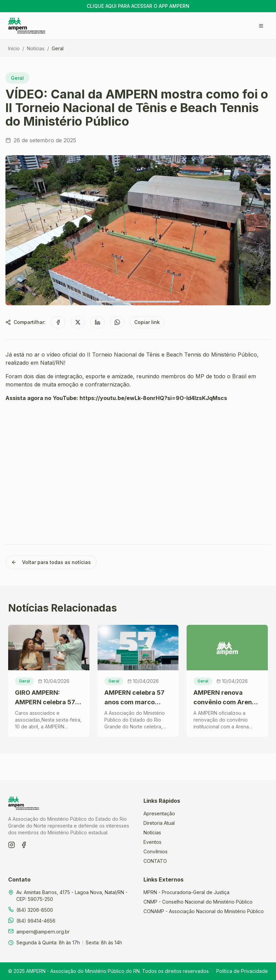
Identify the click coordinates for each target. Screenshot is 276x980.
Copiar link (147, 322)
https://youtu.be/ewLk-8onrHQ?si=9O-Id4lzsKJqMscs (153, 398)
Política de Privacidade (242, 971)
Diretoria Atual (159, 823)
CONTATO (155, 861)
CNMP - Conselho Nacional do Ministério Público (198, 902)
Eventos (152, 842)
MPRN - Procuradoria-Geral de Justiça (186, 892)
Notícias (36, 48)
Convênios (156, 851)
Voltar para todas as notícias (51, 562)
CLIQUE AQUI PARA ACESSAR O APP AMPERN (138, 6)
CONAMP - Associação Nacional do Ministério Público (204, 911)
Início (14, 48)
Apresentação (159, 813)
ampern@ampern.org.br (43, 932)
